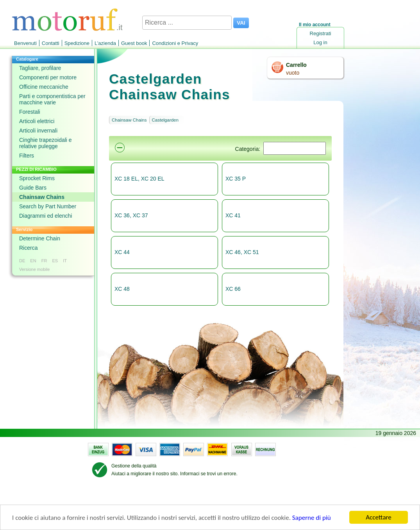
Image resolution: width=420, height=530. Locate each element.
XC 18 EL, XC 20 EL (139, 179)
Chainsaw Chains (42, 197)
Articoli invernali (38, 131)
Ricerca (28, 248)
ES (55, 261)
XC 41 (233, 215)
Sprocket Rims (37, 178)
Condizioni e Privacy (175, 43)
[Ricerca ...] (187, 23)
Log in (320, 42)
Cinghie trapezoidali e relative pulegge (46, 143)
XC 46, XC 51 (242, 252)
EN (33, 261)
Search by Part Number (48, 206)
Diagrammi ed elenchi (46, 216)
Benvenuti (25, 43)
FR (44, 261)
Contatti (51, 43)
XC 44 (122, 252)
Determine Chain (40, 238)
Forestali (30, 112)
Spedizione (77, 43)
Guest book (134, 43)
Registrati (321, 33)
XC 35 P (236, 179)
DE (22, 261)
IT (65, 261)
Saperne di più (312, 518)
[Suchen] (295, 148)
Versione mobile (34, 269)
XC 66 (233, 289)
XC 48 (122, 289)
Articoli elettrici (37, 121)
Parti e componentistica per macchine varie (52, 99)
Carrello (296, 65)
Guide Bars (33, 188)
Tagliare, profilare (40, 68)
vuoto (293, 73)
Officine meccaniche (44, 87)
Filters (27, 156)
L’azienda (105, 43)
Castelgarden (165, 120)
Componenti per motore (48, 77)
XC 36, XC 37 (131, 215)
